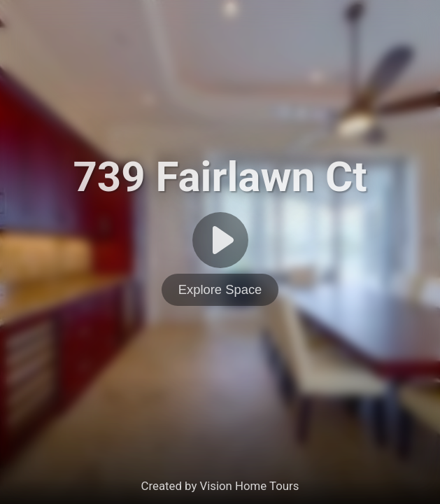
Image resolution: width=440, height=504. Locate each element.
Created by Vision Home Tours (220, 486)
